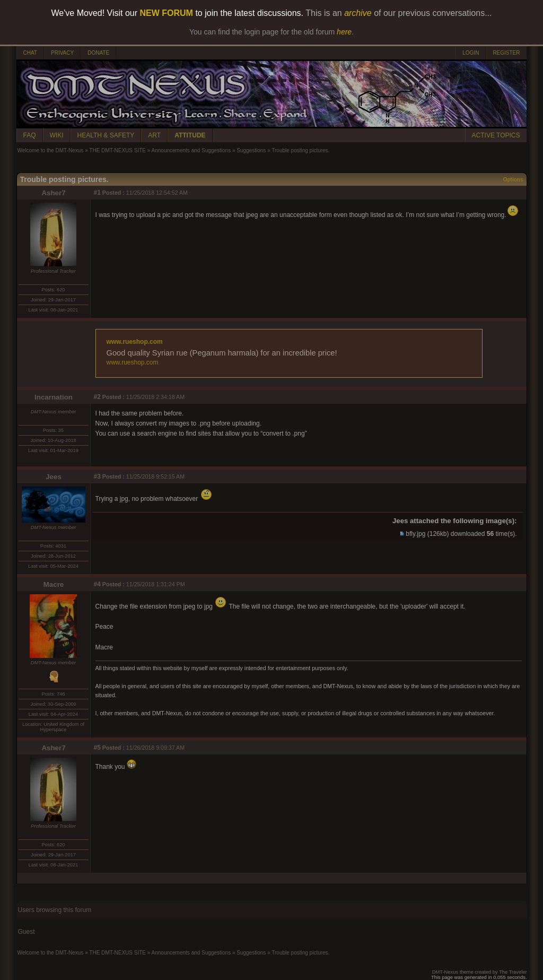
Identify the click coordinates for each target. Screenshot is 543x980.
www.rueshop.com (135, 342)
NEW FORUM (167, 13)
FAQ (30, 135)
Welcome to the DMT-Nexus (51, 150)
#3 (97, 476)
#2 (97, 397)
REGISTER (506, 53)
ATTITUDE (190, 135)
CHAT (30, 53)
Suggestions (251, 150)
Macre (54, 584)
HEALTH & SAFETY (106, 135)
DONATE (98, 53)
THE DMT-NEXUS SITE (117, 150)
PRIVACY (62, 53)
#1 (97, 193)
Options (513, 180)
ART (154, 135)
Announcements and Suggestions (191, 150)
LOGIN (471, 53)
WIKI (57, 135)
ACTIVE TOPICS (496, 135)
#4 (97, 584)
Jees (54, 477)
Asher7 (53, 193)
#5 (97, 748)
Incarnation (54, 397)
